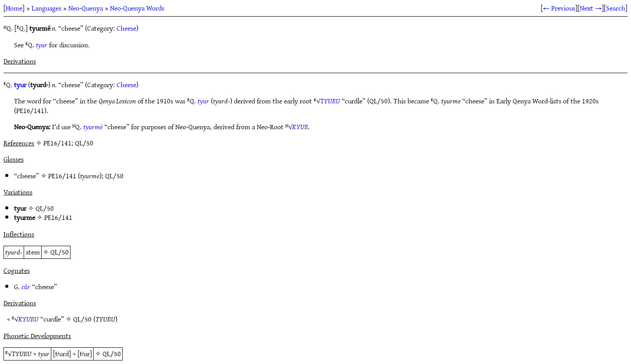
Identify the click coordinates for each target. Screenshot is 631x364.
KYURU (28, 319)
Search (616, 8)
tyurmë (93, 127)
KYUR (300, 127)
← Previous (559, 8)
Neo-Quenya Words (137, 8)
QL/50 (114, 176)
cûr (26, 286)
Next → (591, 8)
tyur (42, 45)
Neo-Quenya (86, 8)
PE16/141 (62, 176)
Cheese (126, 28)
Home (14, 8)
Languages (46, 8)
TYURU (330, 101)
